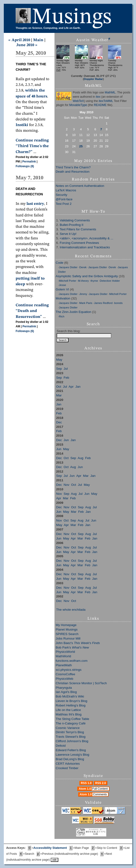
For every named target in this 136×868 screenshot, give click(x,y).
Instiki (22, 125)
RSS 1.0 (86, 783)
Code (59, 263)
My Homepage (66, 625)
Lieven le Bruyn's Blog (71, 701)
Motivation (63, 298)
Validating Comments (75, 220)
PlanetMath (64, 665)
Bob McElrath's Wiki (70, 696)
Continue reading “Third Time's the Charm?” (32, 146)
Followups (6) (25, 331)
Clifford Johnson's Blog (72, 741)
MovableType (78, 105)
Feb (66, 378)
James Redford (103, 303)
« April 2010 (19, 40)
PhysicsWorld (65, 652)
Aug (81, 458)
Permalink (29, 162)
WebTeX (78, 101)
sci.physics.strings (69, 670)
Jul (66, 369)
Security (61, 195)
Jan (78, 387)
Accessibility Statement (50, 848)
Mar (59, 395)
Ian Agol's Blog (66, 692)
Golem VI (62, 289)
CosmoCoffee (65, 674)
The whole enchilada (71, 610)
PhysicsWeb (64, 679)
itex (98, 97)
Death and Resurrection (73, 172)
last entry (35, 204)
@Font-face (64, 199)
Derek (83, 267)
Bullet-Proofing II (72, 225)
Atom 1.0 (94, 789)
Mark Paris (86, 303)
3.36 (95, 834)
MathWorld (63, 656)
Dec (59, 422)
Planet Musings (67, 629)
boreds (118, 303)
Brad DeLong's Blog (70, 759)
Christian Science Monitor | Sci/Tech (81, 683)
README (100, 105)
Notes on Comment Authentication (80, 186)
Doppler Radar (93, 79)
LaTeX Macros (66, 190)
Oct (59, 387)
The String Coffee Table (72, 719)
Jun (66, 440)
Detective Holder (110, 281)
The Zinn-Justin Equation (73, 312)
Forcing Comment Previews (79, 243)
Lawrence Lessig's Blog (72, 755)
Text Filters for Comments (78, 229)
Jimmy (83, 294)
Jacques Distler (68, 267)
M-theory (84, 281)
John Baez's (78, 643)
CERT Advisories (68, 764)
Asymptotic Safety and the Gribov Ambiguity (87, 276)
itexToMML (106, 101)
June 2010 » (27, 45)
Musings (72, 17)
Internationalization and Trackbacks (85, 247)
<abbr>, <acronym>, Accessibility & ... (86, 238)
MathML (110, 92)
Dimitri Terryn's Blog (70, 732)
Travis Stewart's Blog (71, 737)
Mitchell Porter (68, 281)
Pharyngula (64, 688)
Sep (59, 369)
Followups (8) (25, 166)
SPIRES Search (67, 634)
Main (38, 40)
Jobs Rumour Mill (68, 638)
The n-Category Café (71, 723)
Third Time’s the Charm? (73, 167)
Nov (67, 485)
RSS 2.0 (101, 783)
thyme (94, 281)
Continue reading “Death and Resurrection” (32, 311)
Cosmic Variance (68, 728)
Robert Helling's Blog (71, 705)
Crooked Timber (67, 768)
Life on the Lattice (68, 710)
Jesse (63, 285)
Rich (62, 316)
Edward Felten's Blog (71, 750)
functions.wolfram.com (72, 661)
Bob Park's (72, 647)
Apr (71, 387)
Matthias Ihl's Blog (69, 714)
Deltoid (61, 746)
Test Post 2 (64, 204)
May (59, 360)
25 (81, 146)
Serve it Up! (68, 234)
